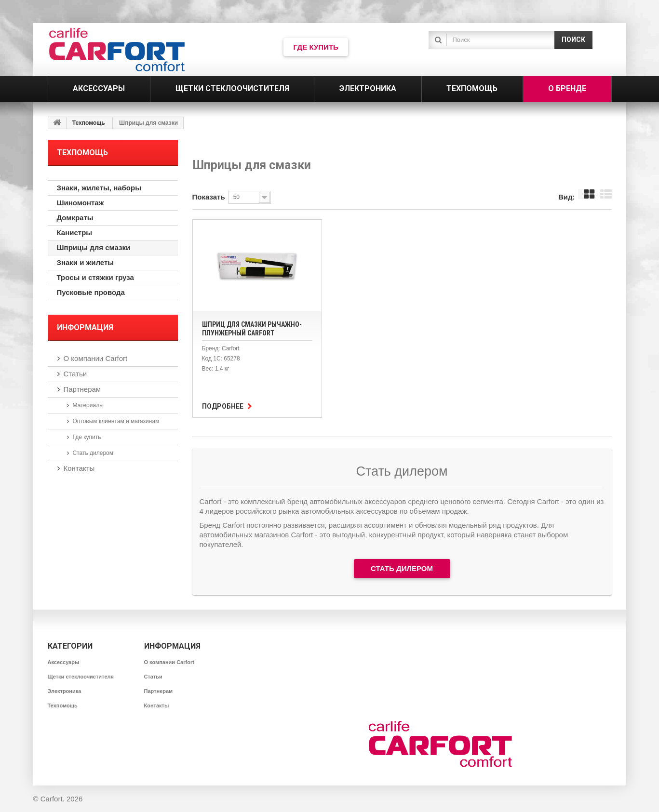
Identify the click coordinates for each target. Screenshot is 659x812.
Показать (209, 197)
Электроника (65, 691)
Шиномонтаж (81, 203)
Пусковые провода (91, 292)
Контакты (79, 468)
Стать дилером (93, 453)
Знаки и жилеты (86, 262)
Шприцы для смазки (94, 247)
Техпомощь (89, 123)
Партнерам (82, 389)
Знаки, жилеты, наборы (99, 188)
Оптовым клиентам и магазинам (116, 421)
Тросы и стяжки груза (95, 277)
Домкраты (75, 218)
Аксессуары (64, 662)
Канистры (75, 233)
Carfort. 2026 (62, 799)
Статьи (75, 374)
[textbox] (498, 40)
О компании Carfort (96, 358)
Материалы (88, 405)
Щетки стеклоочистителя (81, 677)
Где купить (87, 437)
